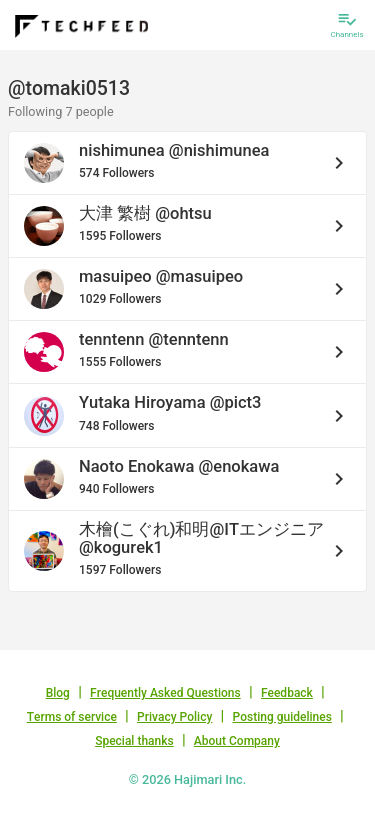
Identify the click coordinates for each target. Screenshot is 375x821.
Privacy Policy (174, 717)
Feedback (287, 693)
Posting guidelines (282, 717)
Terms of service (72, 717)
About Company (237, 741)
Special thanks (134, 741)
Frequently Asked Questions (165, 693)
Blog (58, 693)
